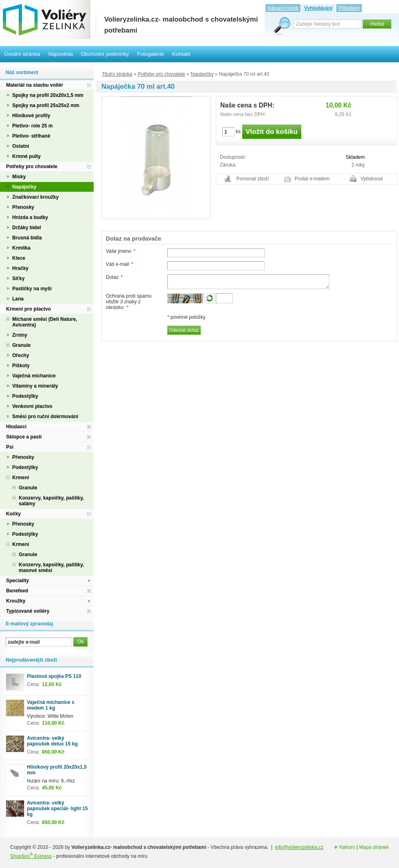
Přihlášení (349, 8)
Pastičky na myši (32, 289)
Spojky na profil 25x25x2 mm (46, 105)
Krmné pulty (26, 156)
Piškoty (21, 366)
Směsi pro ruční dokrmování (45, 416)
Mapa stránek (374, 847)
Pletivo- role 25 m (32, 126)
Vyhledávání (318, 8)
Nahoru (347, 847)
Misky (19, 177)
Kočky (13, 514)
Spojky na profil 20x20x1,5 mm (48, 95)
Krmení (21, 478)
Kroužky (16, 601)
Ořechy (21, 355)
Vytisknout (372, 179)
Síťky (18, 278)
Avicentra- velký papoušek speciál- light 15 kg (57, 809)
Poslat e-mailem (312, 179)
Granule (21, 345)
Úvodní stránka (22, 54)
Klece (19, 258)
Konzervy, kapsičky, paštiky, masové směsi (51, 568)
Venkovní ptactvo (32, 406)
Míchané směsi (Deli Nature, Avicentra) (45, 322)
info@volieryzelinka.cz (299, 847)
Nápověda (61, 54)
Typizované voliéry (28, 611)
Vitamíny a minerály (35, 386)
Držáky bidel (27, 228)
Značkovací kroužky (35, 197)
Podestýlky (25, 396)
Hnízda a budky (30, 217)
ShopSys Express (31, 856)
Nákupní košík (283, 8)
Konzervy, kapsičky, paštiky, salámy (51, 501)
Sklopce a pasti (24, 437)
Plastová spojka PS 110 (54, 676)
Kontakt (181, 54)
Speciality (18, 581)
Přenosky (23, 207)
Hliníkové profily (31, 116)
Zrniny (20, 335)
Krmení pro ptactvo (28, 309)
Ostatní (21, 146)
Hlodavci (16, 427)
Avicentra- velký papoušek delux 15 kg (52, 741)
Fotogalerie (151, 54)
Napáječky (202, 74)
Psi (10, 447)
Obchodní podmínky (105, 54)
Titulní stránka (117, 74)
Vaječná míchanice (34, 376)
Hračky (20, 268)
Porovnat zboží (253, 179)
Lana (18, 299)
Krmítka (21, 248)
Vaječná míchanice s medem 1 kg (51, 705)
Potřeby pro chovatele (161, 74)
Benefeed (17, 591)
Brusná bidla (27, 238)
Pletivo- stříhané (31, 136)
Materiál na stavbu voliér (35, 85)
